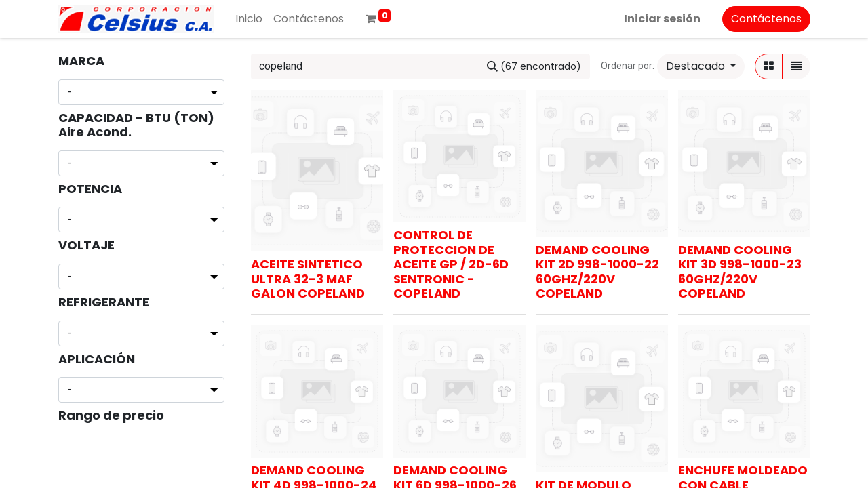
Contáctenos (766, 19)
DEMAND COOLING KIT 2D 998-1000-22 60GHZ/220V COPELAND (597, 272)
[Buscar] (534, 66)
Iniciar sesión (662, 19)
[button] (701, 66)
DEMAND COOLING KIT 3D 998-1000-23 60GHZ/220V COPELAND (740, 272)
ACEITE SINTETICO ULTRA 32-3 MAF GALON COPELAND (308, 279)
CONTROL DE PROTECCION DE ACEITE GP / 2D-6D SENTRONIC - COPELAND (451, 264)
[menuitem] (249, 19)
